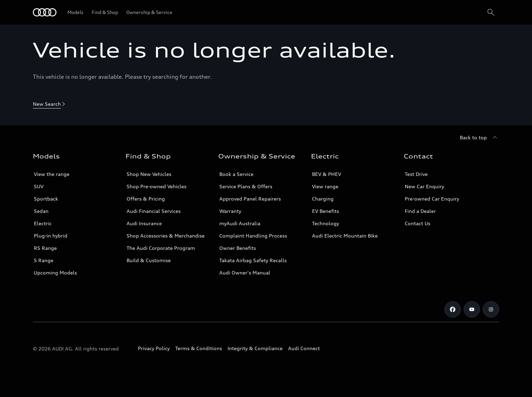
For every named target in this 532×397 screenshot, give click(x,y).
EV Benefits (326, 211)
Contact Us (418, 223)
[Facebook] (453, 309)
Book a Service (236, 174)
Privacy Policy (154, 348)
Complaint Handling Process (253, 236)
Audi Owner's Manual (245, 273)
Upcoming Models (55, 273)
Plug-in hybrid (51, 236)
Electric (43, 223)
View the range (52, 174)
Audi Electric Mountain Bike (345, 236)
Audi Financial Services (154, 211)
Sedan (41, 211)
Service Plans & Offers (246, 186)
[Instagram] (491, 309)
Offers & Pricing (146, 199)
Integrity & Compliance (255, 348)
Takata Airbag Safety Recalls (253, 260)
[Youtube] (472, 309)
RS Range (45, 248)
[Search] (491, 12)
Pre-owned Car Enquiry (432, 199)
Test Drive (416, 174)
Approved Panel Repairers (250, 199)
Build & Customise (149, 260)
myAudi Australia (240, 223)
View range (325, 186)
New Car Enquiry (424, 186)
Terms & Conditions (199, 348)
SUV (39, 186)
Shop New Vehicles (149, 174)
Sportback (46, 199)
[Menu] (45, 12)
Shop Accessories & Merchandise (166, 236)
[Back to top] (479, 138)
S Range (44, 260)
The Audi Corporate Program (161, 248)
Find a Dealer (420, 211)
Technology (326, 223)
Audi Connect (304, 348)
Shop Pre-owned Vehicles (157, 186)
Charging (323, 199)
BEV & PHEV (327, 174)
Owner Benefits (238, 248)
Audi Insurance (144, 223)
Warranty (230, 211)
